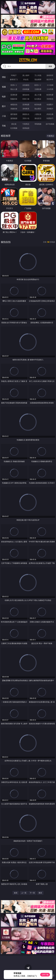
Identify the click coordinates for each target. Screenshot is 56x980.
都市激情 (14, 114)
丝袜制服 (26, 89)
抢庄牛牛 (50, 79)
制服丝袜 (14, 99)
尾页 (40, 893)
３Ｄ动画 (50, 85)
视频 (4, 87)
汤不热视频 (50, 124)
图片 (4, 106)
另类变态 (50, 99)
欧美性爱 (50, 95)
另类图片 (50, 109)
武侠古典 (50, 114)
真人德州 (26, 75)
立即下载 (45, 975)
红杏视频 (14, 128)
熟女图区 (38, 109)
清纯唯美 (26, 109)
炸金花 (26, 79)
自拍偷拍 (26, 85)
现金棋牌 (38, 79)
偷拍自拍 (26, 95)
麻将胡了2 (14, 79)
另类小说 (26, 118)
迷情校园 (14, 118)
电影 (4, 97)
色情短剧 (26, 128)
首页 (16, 893)
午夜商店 (26, 124)
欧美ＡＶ (38, 85)
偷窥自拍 (14, 104)
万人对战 (38, 75)
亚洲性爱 (14, 95)
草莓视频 (38, 124)
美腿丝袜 (14, 109)
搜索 (50, 66)
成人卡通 (38, 95)
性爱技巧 (50, 118)
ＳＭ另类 (50, 89)
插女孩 (14, 124)
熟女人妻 (14, 89)
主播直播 (38, 89)
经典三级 (26, 99)
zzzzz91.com (28, 60)
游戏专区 (50, 75)
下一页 (32, 893)
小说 (4, 116)
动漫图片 (50, 104)
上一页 (24, 893)
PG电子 (14, 75)
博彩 (4, 77)
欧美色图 (38, 104)
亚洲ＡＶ (14, 85)
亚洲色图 (26, 104)
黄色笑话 (38, 118)
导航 (4, 126)
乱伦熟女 (38, 99)
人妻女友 (38, 114)
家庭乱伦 (26, 114)
